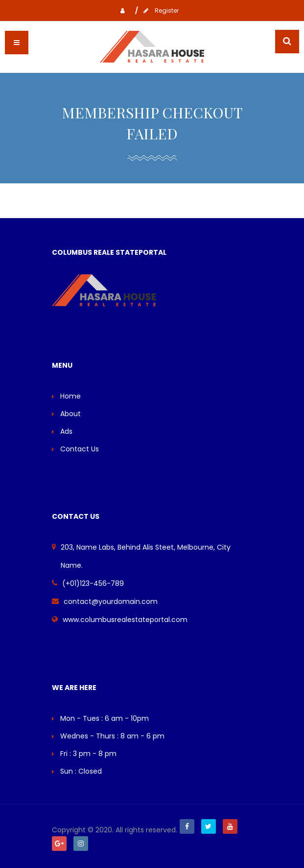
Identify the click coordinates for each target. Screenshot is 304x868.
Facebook (187, 826)
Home (70, 396)
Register (159, 11)
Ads (66, 431)
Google (59, 844)
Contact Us (80, 449)
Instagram (81, 844)
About (70, 414)
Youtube (230, 826)
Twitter (209, 826)
